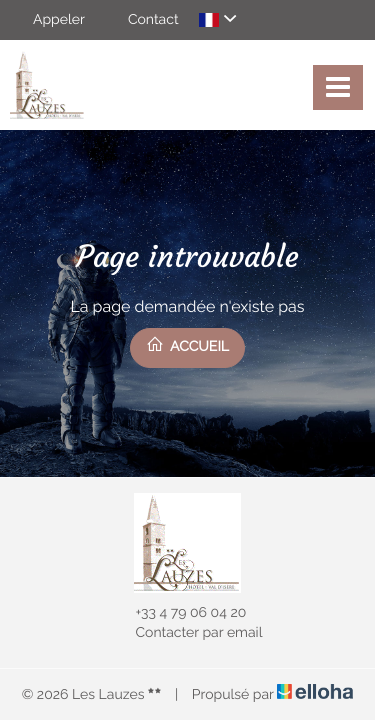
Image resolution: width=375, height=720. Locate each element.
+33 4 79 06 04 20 (180, 613)
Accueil (187, 345)
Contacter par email (188, 633)
